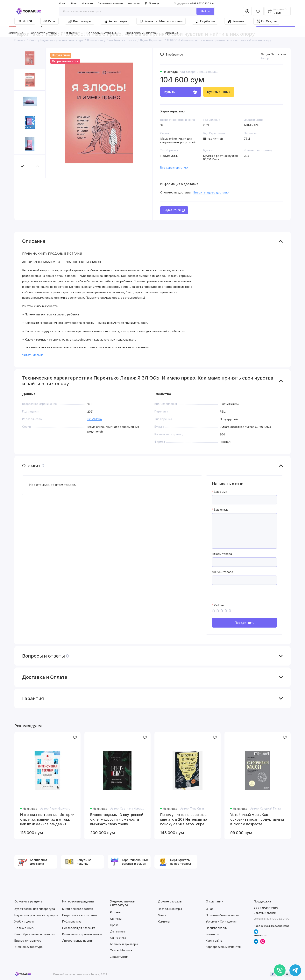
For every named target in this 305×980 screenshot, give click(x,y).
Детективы (118, 931)
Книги (25, 21)
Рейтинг (219, 605)
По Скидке (267, 21)
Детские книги (24, 928)
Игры (50, 21)
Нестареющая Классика (79, 928)
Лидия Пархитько (273, 54)
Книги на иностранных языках (82, 934)
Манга (162, 915)
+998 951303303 (194, 3)
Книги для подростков (78, 909)
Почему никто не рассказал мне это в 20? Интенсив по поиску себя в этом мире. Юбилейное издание (184, 820)
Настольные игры (170, 909)
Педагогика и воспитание (80, 915)
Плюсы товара (222, 554)
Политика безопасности (222, 915)
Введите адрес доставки (211, 192)
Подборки (205, 21)
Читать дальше (33, 355)
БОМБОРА (95, 419)
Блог (74, 3)
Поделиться (174, 210)
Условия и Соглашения (221, 921)
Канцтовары (80, 21)
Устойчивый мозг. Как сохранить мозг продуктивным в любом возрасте (257, 819)
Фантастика (118, 938)
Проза (114, 925)
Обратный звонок (265, 913)
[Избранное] (258, 11)
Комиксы (164, 921)
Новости (87, 3)
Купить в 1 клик (219, 92)
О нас (63, 3)
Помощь (152, 3)
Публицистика (72, 921)
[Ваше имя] (244, 500)
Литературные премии (78, 941)
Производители (217, 928)
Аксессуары (115, 21)
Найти (205, 11)
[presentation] (242, 596)
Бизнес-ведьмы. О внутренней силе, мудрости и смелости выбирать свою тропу (117, 819)
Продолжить (245, 623)
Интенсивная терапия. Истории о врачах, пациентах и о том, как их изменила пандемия (47, 819)
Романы (236, 21)
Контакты (134, 3)
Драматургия (119, 957)
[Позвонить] (280, 970)
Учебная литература (28, 947)
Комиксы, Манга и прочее (161, 21)
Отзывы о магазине (110, 3)
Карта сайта (214, 941)
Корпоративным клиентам (223, 947)
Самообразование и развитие (35, 934)
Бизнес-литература (28, 941)
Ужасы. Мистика (121, 950)
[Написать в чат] (295, 970)
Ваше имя (220, 492)
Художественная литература (35, 909)
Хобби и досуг (24, 921)
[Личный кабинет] (247, 11)
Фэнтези (116, 919)
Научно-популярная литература (36, 915)
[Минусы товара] (244, 580)
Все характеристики (174, 167)
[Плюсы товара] (244, 562)
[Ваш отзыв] (244, 531)
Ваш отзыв (221, 510)
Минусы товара (223, 572)
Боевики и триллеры (124, 944)
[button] (22, 166)
